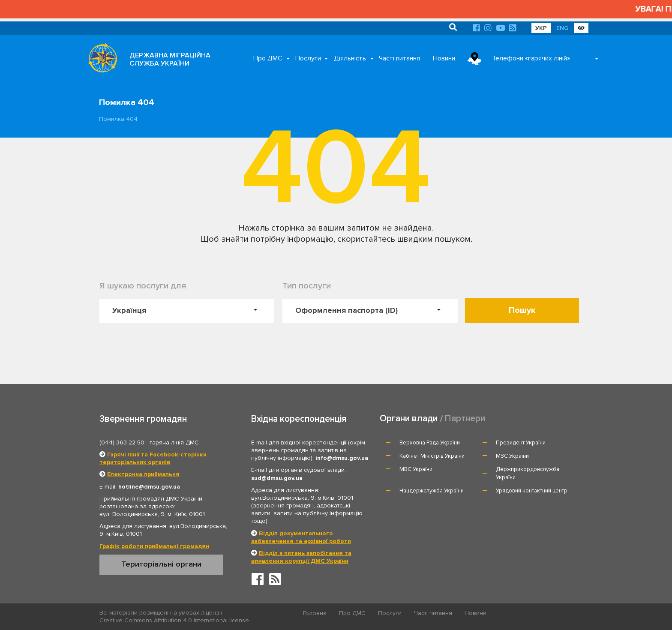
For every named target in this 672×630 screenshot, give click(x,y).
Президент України (521, 443)
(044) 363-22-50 (122, 442)
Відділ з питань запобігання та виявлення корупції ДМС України (301, 557)
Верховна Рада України (430, 443)
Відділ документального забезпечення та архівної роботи (301, 537)
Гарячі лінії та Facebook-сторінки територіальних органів (153, 458)
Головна (315, 613)
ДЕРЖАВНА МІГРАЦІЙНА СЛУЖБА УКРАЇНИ (170, 59)
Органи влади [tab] (409, 418)
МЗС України (512, 456)
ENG (562, 28)
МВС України (416, 469)
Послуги (308, 58)
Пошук (522, 310)
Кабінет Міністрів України (432, 456)
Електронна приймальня (143, 474)
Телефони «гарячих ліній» (531, 58)
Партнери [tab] (465, 418)
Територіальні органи (161, 564)
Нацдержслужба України (432, 491)
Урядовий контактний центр (532, 491)
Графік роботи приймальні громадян (154, 546)
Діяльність (350, 58)
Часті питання (399, 58)
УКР (541, 28)
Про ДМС (268, 58)
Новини (444, 58)
